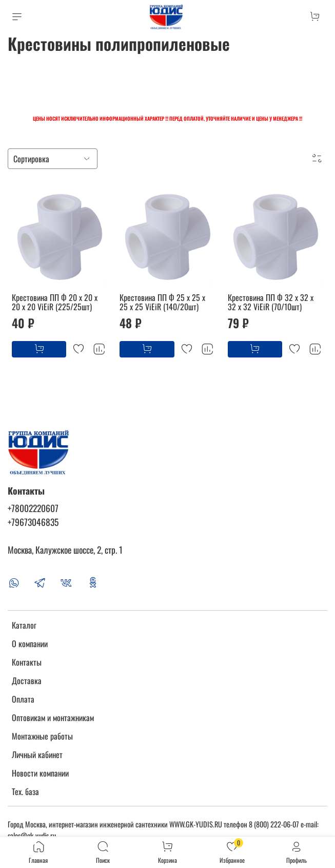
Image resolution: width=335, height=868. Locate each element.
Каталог (24, 625)
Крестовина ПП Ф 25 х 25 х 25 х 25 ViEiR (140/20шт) (162, 302)
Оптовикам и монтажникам (53, 718)
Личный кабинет (37, 754)
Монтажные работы (42, 736)
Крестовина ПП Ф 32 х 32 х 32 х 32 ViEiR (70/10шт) (271, 302)
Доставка (27, 681)
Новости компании (40, 773)
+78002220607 (33, 508)
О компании (30, 644)
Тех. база (25, 791)
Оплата (23, 699)
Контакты (27, 662)
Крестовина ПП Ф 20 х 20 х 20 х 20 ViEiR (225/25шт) (55, 302)
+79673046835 (33, 522)
